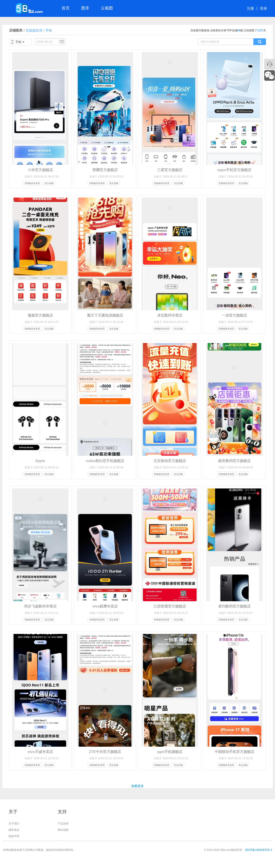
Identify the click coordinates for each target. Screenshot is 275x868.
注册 (250, 8)
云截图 (107, 8)
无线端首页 (33, 30)
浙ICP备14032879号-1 (259, 850)
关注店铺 (49, 183)
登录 (264, 8)
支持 (62, 812)
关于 (13, 812)
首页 (66, 8)
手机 (49, 30)
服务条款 (14, 830)
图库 (85, 8)
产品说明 (63, 824)
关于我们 (14, 824)
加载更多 (137, 786)
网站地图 (63, 830)
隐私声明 (14, 836)
